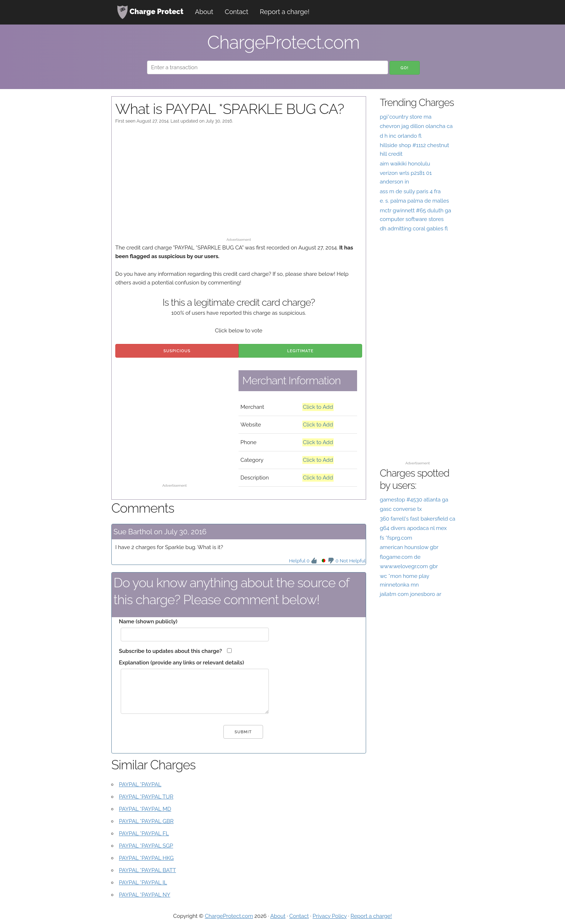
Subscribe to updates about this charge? (170, 651)
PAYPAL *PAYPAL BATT (147, 870)
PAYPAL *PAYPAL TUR (146, 797)
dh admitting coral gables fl (414, 229)
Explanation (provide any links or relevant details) (181, 663)
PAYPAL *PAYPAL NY (145, 895)
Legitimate (300, 351)
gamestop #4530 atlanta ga (414, 500)
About (204, 12)
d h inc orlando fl (401, 136)
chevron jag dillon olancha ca (416, 126)
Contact (237, 12)
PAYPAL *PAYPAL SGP (146, 846)
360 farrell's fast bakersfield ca (418, 519)
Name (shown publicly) (148, 622)
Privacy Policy (330, 916)
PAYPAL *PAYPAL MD (145, 809)
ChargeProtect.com (229, 916)
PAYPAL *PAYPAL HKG (146, 858)
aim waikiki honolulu (405, 164)
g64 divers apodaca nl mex (413, 528)
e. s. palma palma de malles (414, 201)
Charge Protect (150, 12)
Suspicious (177, 351)
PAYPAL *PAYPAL (140, 784)
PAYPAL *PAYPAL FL (144, 834)
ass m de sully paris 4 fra (410, 191)
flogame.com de (400, 557)
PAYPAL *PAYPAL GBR (146, 821)
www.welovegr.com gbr (409, 566)
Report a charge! (285, 12)
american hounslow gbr (409, 547)
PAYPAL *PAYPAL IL (143, 883)
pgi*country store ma (406, 117)
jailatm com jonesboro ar (411, 594)
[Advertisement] (239, 184)
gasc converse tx (401, 509)
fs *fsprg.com (396, 538)
